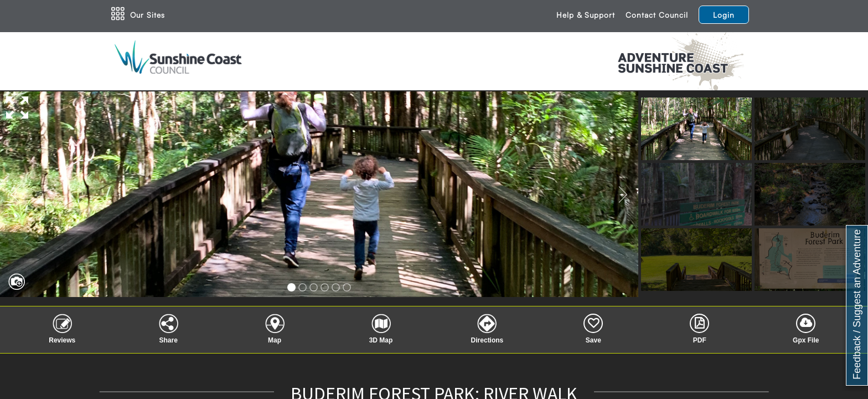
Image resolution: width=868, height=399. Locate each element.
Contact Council (657, 15)
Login (724, 15)
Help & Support (586, 15)
